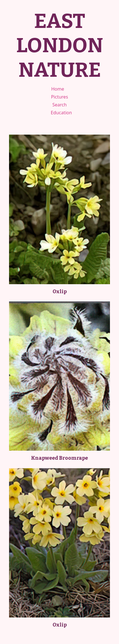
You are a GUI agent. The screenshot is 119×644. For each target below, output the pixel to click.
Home (58, 89)
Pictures (59, 97)
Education (61, 113)
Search (59, 105)
